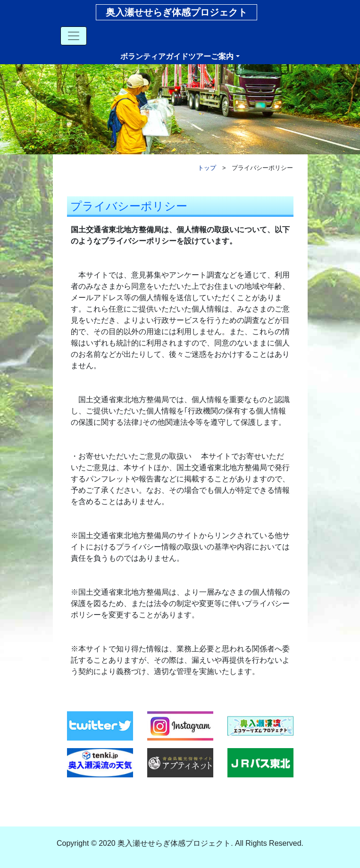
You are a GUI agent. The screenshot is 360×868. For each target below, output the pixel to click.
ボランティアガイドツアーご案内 (177, 56)
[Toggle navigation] (74, 36)
